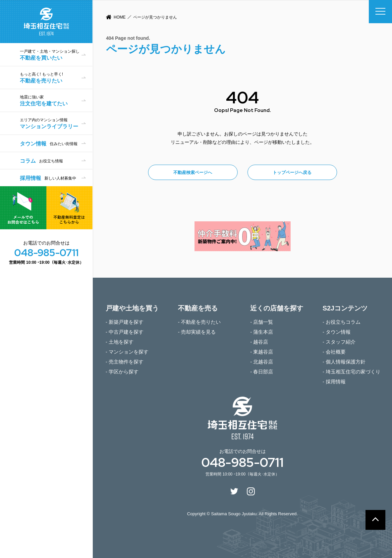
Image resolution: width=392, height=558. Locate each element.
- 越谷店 (259, 342)
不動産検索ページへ (193, 172)
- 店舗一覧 (262, 322)
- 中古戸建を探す (125, 332)
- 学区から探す (122, 372)
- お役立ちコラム (341, 322)
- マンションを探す (127, 352)
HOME (120, 17)
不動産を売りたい (56, 78)
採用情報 (48, 178)
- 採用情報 (334, 382)
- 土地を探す (120, 342)
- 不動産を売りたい (199, 322)
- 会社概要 (334, 352)
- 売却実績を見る (197, 332)
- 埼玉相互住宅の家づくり (351, 372)
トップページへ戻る (292, 172)
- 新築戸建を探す (125, 322)
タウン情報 (49, 144)
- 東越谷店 (262, 352)
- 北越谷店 (262, 362)
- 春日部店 (262, 372)
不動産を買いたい (56, 55)
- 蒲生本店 (262, 332)
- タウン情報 (336, 332)
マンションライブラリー (56, 123)
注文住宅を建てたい (56, 101)
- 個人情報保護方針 (344, 362)
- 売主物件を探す (125, 362)
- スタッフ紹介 (339, 342)
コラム (41, 161)
